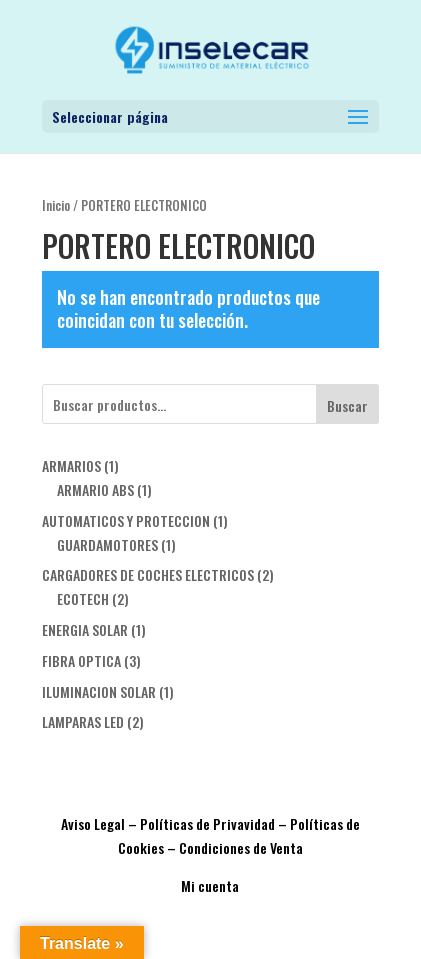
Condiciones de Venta (241, 847)
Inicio (56, 205)
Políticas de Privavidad (207, 823)
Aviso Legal (93, 823)
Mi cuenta (210, 885)
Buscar (347, 405)
